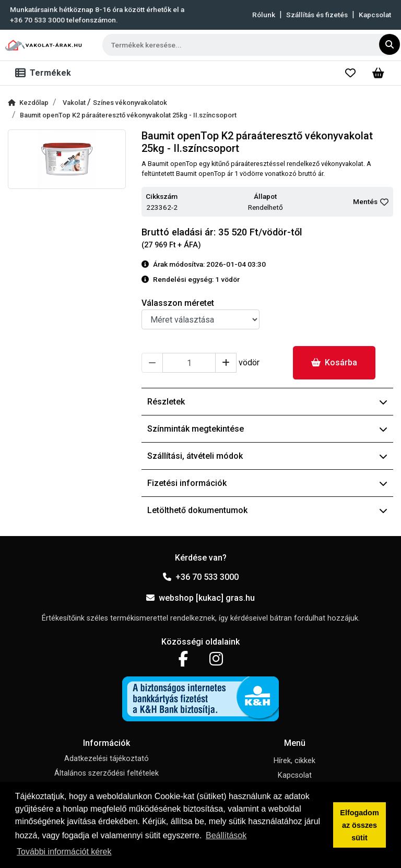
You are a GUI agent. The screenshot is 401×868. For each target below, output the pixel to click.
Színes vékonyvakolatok (130, 103)
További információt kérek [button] (64, 852)
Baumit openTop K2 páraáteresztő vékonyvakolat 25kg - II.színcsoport (128, 115)
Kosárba (334, 362)
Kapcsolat (375, 15)
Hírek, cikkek (294, 761)
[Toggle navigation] (45, 73)
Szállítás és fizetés (317, 15)
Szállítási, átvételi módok (267, 456)
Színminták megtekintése (267, 429)
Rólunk (264, 15)
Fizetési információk (267, 483)
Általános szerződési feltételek (107, 773)
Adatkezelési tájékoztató (107, 759)
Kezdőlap (28, 103)
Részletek (267, 402)
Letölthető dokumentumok (267, 510)
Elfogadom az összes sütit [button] (359, 825)
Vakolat (75, 103)
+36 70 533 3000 (201, 577)
